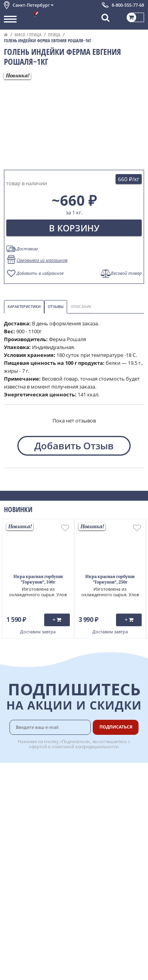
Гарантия (99, 807)
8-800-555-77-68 (128, 5)
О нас (11, 782)
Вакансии (100, 869)
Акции (12, 817)
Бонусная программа (102, 795)
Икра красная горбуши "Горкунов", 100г (38, 580)
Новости (14, 809)
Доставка (99, 773)
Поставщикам (105, 851)
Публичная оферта (27, 860)
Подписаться (116, 727)
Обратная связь (23, 800)
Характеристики (24, 307)
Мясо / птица (28, 35)
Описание (81, 307)
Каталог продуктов (27, 773)
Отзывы (56, 307)
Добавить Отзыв (74, 446)
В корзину (74, 228)
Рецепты (99, 816)
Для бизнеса (103, 860)
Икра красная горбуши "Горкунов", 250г (110, 580)
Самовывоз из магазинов (42, 260)
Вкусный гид (103, 825)
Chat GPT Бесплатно (74, 883)
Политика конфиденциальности (43, 835)
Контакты (16, 791)
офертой (38, 746)
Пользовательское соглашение (42, 826)
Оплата (97, 782)
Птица (54, 35)
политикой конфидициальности (85, 746)
